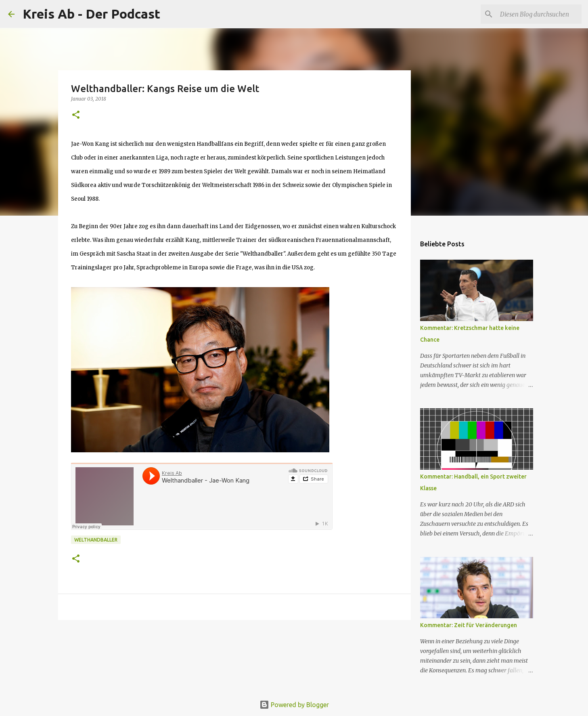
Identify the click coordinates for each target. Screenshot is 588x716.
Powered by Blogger (294, 705)
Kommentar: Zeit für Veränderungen (469, 625)
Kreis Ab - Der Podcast (91, 14)
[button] (76, 115)
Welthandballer (96, 540)
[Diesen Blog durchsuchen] (539, 14)
